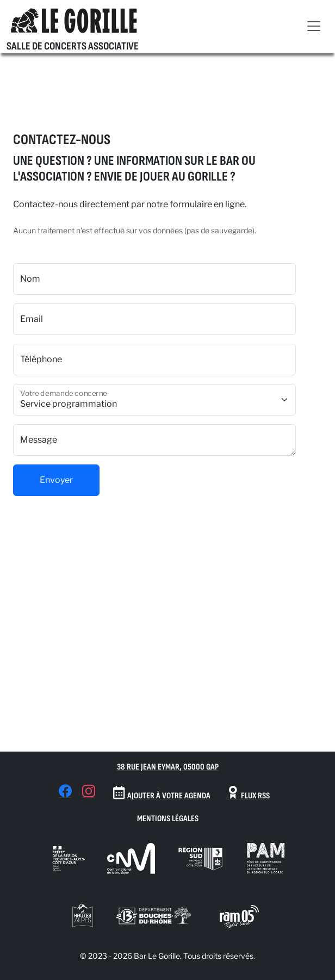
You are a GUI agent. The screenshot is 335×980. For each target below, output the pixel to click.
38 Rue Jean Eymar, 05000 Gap (168, 767)
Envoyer (56, 480)
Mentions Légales (168, 819)
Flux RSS (248, 793)
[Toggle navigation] (314, 26)
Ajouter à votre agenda (162, 793)
